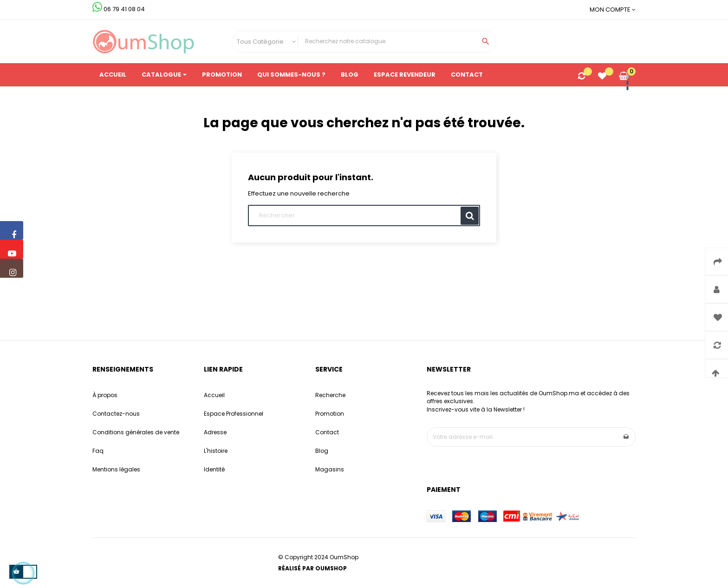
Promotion (330, 414)
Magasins (330, 469)
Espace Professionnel (234, 414)
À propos (105, 395)
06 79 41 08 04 (119, 9)
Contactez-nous (116, 414)
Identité (214, 469)
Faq (98, 451)
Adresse (215, 432)
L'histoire (216, 451)
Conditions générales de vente (136, 432)
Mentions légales (116, 469)
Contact (327, 432)
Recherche (330, 395)
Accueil (214, 395)
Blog (322, 451)
